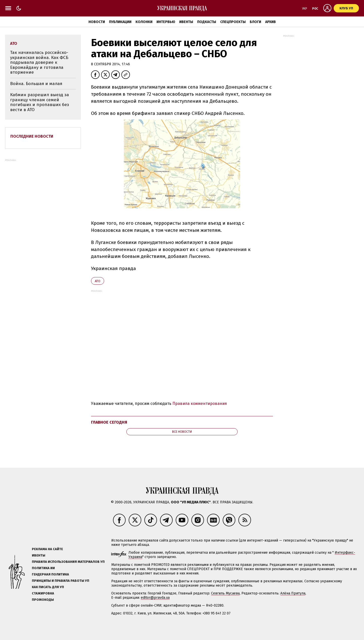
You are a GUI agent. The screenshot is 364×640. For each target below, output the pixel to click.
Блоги (255, 22)
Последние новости (32, 136)
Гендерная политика (50, 574)
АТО (98, 281)
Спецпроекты (233, 22)
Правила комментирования (200, 404)
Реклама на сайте (47, 549)
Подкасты (207, 22)
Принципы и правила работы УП (61, 581)
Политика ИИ (43, 568)
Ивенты (186, 22)
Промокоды (43, 600)
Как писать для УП (48, 587)
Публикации (120, 22)
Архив (270, 22)
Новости (97, 22)
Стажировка (43, 593)
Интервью (166, 22)
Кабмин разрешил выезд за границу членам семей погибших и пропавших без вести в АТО (40, 102)
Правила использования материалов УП (68, 562)
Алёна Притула (293, 593)
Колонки (144, 22)
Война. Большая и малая (36, 84)
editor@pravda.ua (155, 598)
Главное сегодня (109, 422)
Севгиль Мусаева (225, 593)
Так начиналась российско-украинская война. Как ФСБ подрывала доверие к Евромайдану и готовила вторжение (39, 62)
